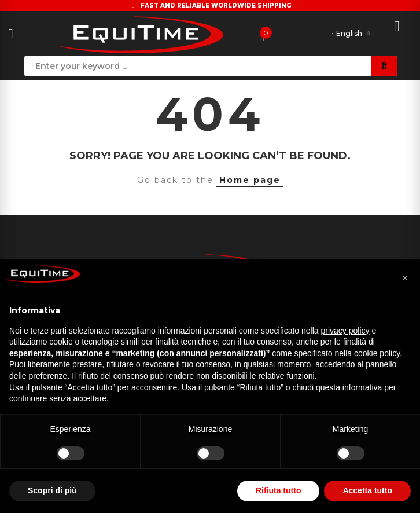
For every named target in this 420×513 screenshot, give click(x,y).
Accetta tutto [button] (367, 490)
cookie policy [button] (377, 353)
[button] (405, 278)
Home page (250, 180)
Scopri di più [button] (52, 490)
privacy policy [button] (345, 331)
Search (384, 66)
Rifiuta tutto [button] (279, 490)
